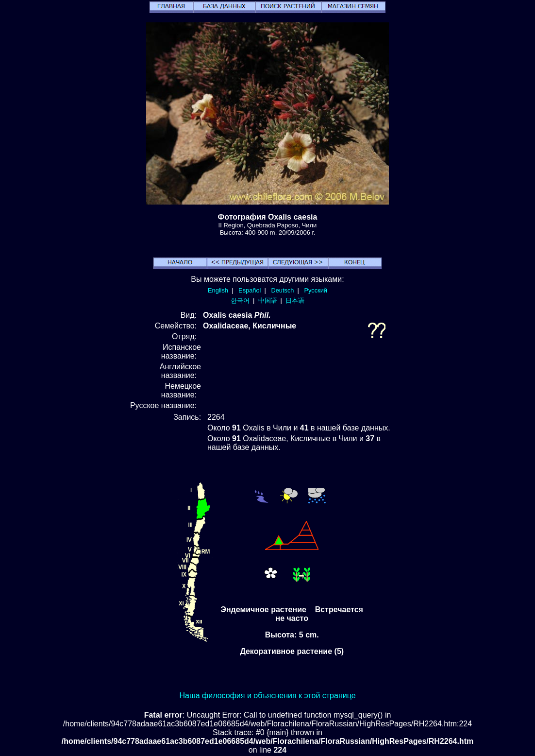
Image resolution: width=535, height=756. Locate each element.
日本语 (295, 301)
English (218, 290)
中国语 (268, 301)
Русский (316, 290)
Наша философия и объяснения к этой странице (267, 696)
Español (250, 290)
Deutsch (282, 290)
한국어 (240, 301)
